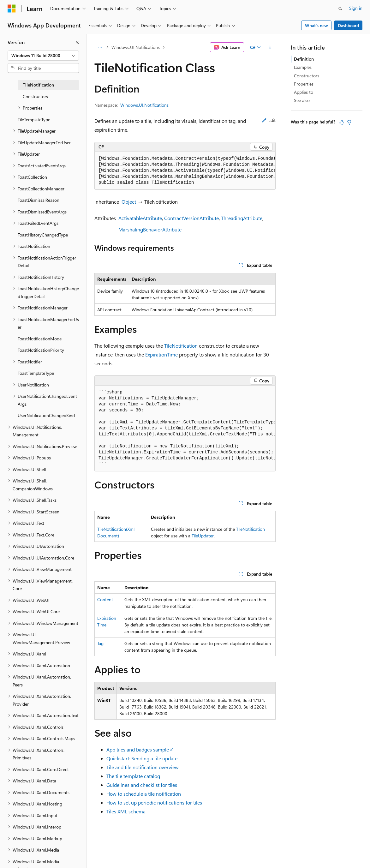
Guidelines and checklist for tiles (142, 785)
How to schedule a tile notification (144, 794)
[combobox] (43, 56)
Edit (269, 120)
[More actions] (270, 47)
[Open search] (340, 9)
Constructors (307, 76)
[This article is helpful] (342, 122)
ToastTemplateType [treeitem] (36, 373)
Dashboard (348, 25)
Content (105, 599)
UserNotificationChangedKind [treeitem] (46, 415)
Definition (304, 59)
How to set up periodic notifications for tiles (154, 802)
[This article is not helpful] (349, 122)
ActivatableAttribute (140, 218)
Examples (303, 67)
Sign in (356, 8)
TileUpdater (203, 536)
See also (302, 100)
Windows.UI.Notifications (136, 47)
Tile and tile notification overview (143, 767)
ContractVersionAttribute (191, 218)
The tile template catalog (133, 776)
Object (129, 202)
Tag (100, 643)
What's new (316, 25)
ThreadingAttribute (242, 218)
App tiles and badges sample (138, 749)
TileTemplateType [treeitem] (34, 120)
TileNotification (181, 346)
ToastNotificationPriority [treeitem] (41, 350)
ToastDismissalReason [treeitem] (39, 200)
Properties (304, 84)
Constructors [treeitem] (35, 96)
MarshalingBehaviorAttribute (150, 229)
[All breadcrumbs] (100, 47)
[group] (185, 171)
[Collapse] (77, 42)
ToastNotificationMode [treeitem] (40, 339)
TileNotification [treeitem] (38, 85)
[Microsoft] (12, 9)
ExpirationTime (161, 354)
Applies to (304, 92)
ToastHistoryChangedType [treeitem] (43, 235)
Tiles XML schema (126, 811)
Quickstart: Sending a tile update (142, 758)
